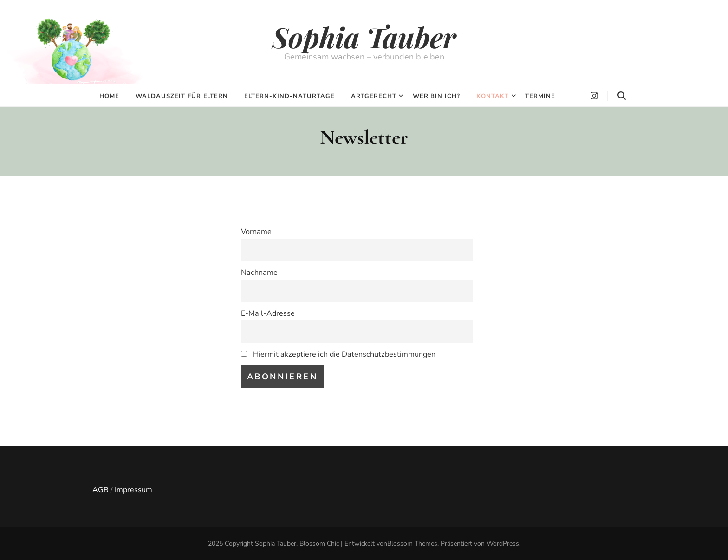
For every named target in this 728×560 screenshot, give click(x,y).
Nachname (259, 273)
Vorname (256, 232)
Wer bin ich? (437, 96)
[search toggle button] (622, 96)
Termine (540, 96)
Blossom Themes (412, 544)
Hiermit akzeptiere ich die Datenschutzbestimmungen (338, 354)
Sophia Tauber (364, 37)
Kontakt (493, 96)
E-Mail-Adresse (268, 313)
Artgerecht (374, 96)
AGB (101, 490)
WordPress (503, 544)
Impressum (133, 490)
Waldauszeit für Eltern (182, 96)
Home (109, 96)
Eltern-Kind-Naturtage (289, 96)
